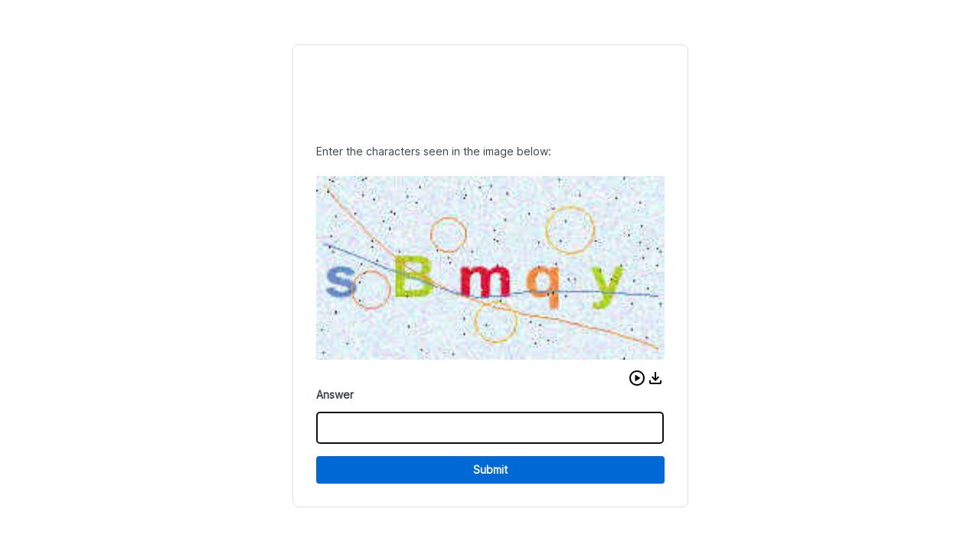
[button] (637, 378)
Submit (490, 469)
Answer (335, 395)
